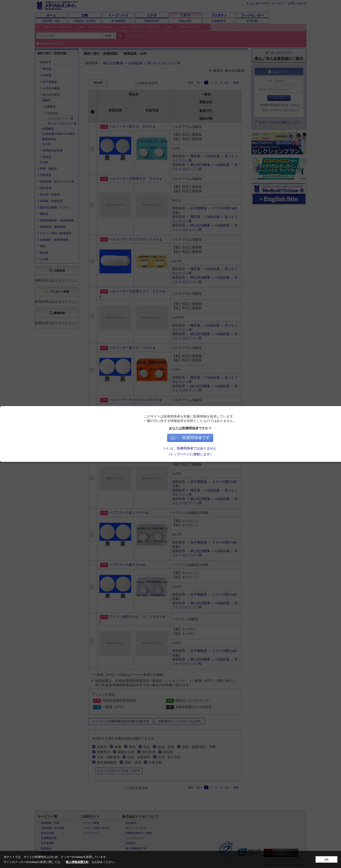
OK (327, 860)
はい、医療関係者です (217, 438)
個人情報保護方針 (77, 862)
